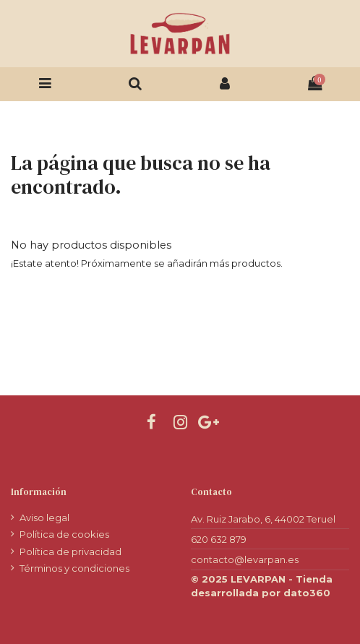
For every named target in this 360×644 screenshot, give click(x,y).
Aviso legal (44, 518)
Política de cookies (64, 534)
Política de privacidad (70, 551)
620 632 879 (219, 539)
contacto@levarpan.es (245, 559)
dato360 (307, 593)
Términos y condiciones (74, 568)
